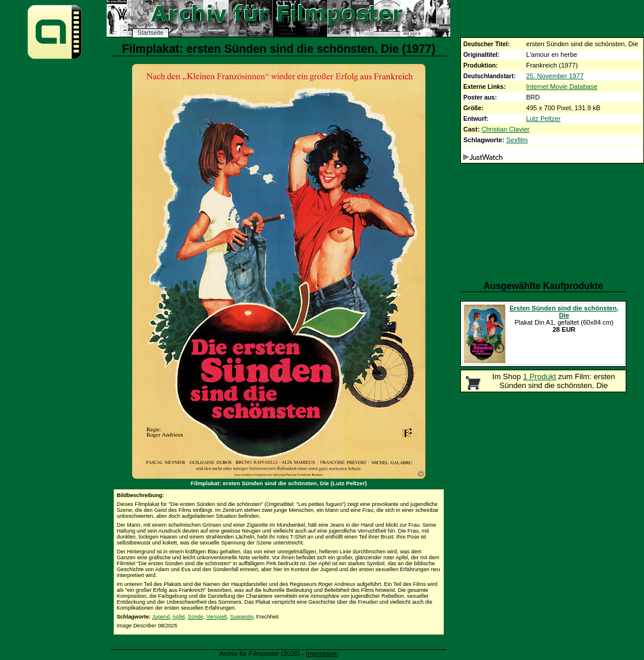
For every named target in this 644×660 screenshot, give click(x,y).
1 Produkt (540, 377)
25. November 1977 (555, 76)
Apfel (179, 617)
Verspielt (217, 617)
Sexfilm (517, 140)
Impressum (322, 653)
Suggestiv (241, 617)
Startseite (150, 33)
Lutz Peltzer (543, 118)
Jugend (161, 617)
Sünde (196, 617)
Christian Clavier (506, 129)
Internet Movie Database (562, 86)
